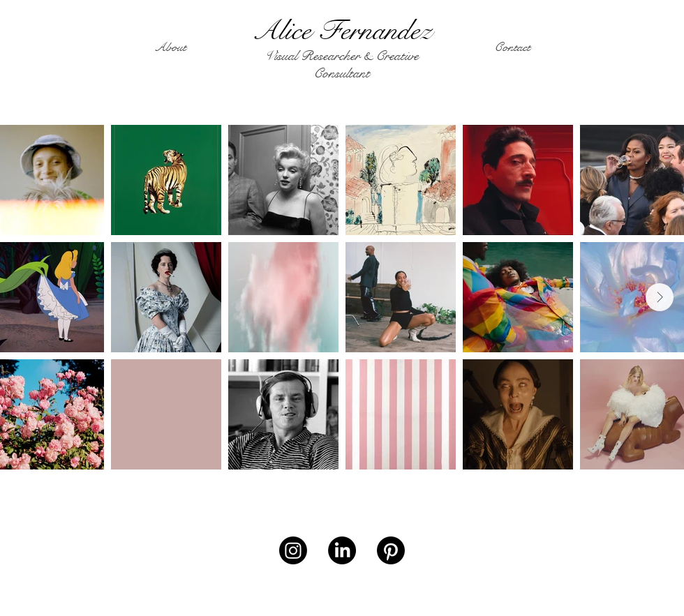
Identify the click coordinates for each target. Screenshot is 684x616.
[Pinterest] (391, 550)
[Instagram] (293, 550)
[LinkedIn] (342, 550)
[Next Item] (660, 297)
